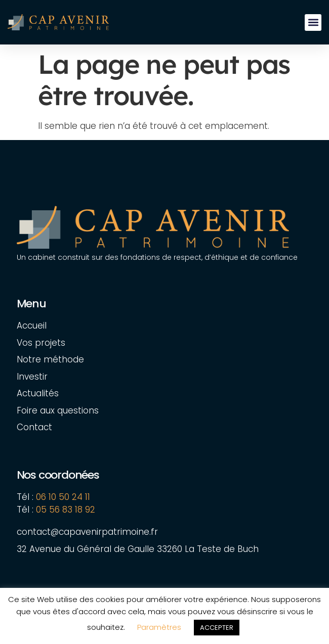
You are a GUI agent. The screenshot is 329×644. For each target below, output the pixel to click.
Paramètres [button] (159, 627)
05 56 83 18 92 (67, 510)
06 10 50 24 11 (63, 497)
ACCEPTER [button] (217, 628)
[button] (313, 22)
